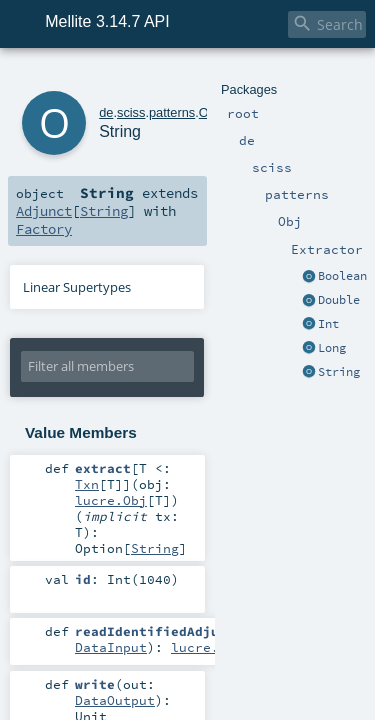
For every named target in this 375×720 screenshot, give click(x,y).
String (260, 182)
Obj (182, 77)
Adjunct (207, 182)
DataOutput (203, 606)
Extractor (220, 77)
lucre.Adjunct (223, 570)
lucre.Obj (111, 454)
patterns (145, 77)
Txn (191, 438)
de (79, 77)
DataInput (111, 570)
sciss (104, 77)
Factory (40, 200)
